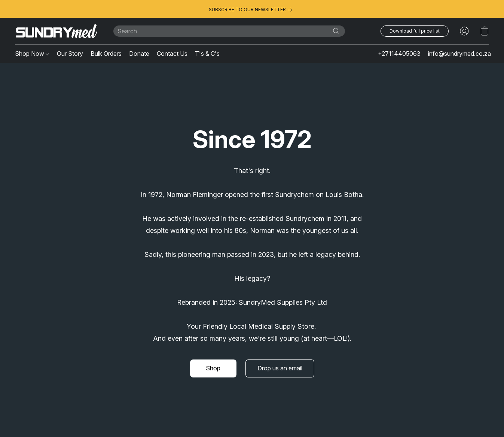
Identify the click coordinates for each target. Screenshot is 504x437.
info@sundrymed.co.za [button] (459, 54)
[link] (252, 10)
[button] (57, 31)
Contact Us (172, 54)
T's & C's (207, 54)
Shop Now (32, 54)
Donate (139, 54)
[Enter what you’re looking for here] (229, 31)
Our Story (70, 54)
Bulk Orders (106, 54)
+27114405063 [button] (399, 54)
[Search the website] (336, 31)
